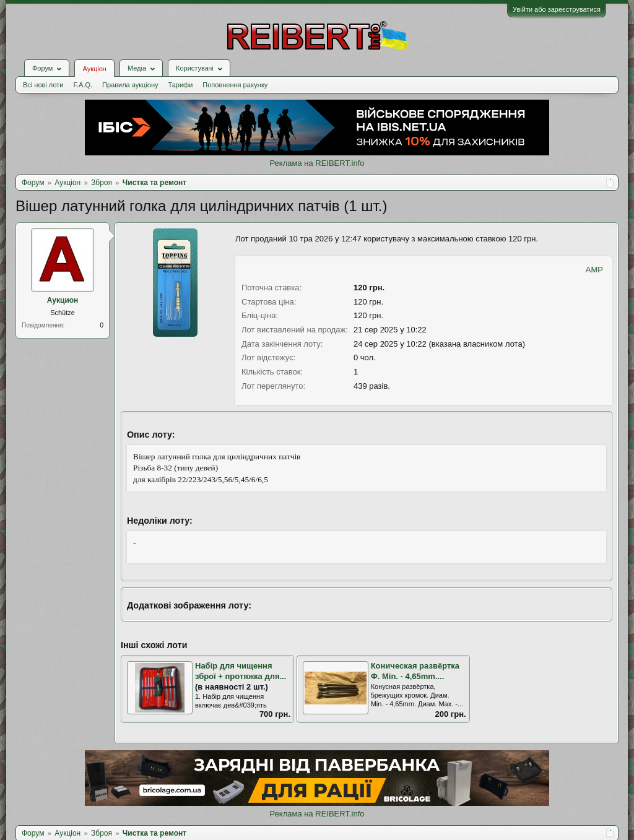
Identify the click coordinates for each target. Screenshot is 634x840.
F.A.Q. (83, 85)
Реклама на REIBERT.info (317, 163)
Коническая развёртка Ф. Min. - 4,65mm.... (415, 671)
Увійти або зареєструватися (557, 9)
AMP (594, 270)
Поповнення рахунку (235, 85)
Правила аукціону (130, 85)
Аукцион (63, 300)
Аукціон (94, 69)
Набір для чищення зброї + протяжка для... (241, 671)
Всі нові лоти (43, 85)
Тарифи (181, 85)
